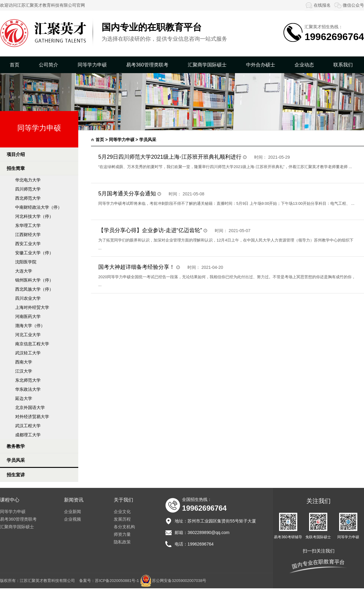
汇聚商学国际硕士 (207, 65)
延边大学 (24, 398)
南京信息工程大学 (32, 344)
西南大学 (24, 362)
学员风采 (16, 460)
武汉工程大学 (28, 426)
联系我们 (343, 65)
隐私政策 (122, 542)
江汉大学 (24, 371)
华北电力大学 (28, 180)
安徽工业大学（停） (34, 253)
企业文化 (122, 512)
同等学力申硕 (92, 65)
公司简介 (49, 65)
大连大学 (24, 271)
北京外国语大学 (30, 407)
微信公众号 (349, 5)
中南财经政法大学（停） (39, 207)
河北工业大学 (28, 335)
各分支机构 (124, 527)
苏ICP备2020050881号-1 (117, 581)
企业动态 (304, 65)
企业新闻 (72, 512)
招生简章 (16, 168)
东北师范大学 (28, 380)
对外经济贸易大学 (32, 417)
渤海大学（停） (30, 326)
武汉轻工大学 (28, 353)
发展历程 (122, 519)
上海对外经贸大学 (32, 307)
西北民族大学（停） (34, 289)
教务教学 (16, 446)
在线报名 (318, 5)
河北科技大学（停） (34, 216)
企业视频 (72, 519)
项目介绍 (16, 154)
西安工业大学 (28, 244)
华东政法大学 (28, 389)
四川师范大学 (28, 189)
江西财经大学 (28, 235)
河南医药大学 (28, 316)
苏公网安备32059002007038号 (179, 581)
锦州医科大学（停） (34, 280)
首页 (15, 65)
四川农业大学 (28, 298)
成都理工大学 (28, 435)
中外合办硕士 (261, 65)
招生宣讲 (16, 475)
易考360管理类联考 (147, 65)
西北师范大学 (28, 198)
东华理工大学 (28, 225)
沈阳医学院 (26, 262)
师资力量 (122, 534)
